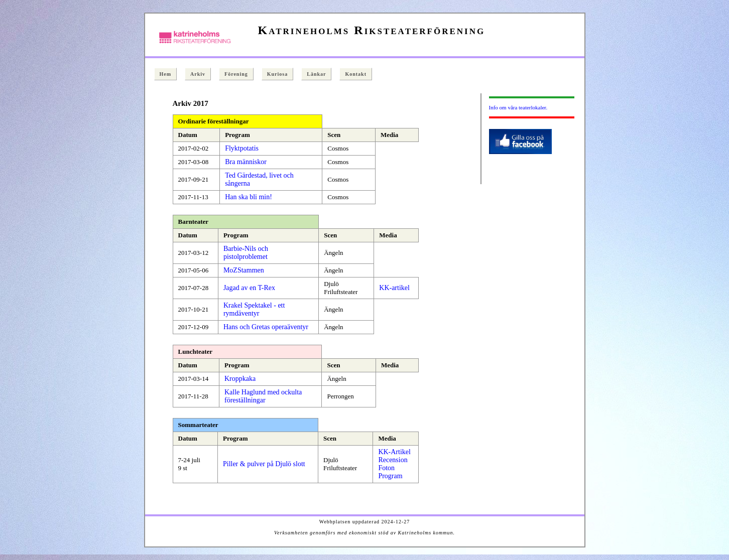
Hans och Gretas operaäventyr (266, 327)
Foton (386, 468)
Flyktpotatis (242, 148)
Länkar (316, 74)
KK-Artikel (394, 452)
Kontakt (356, 74)
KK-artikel (394, 288)
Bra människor (246, 162)
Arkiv (198, 74)
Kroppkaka (240, 379)
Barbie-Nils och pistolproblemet (246, 253)
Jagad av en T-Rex (249, 288)
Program (390, 476)
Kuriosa (277, 74)
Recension (393, 460)
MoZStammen (244, 270)
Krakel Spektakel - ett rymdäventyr (254, 309)
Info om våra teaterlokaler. (518, 107)
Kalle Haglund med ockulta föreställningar (263, 396)
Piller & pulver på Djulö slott (264, 464)
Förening (236, 74)
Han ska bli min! (249, 197)
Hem (166, 74)
